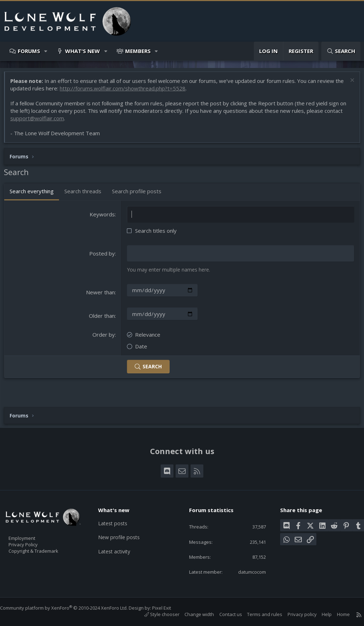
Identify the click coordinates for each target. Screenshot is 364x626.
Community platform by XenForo (71, 608)
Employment (31, 526)
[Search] (341, 51)
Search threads (86, 195)
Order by (105, 338)
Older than (103, 319)
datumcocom (247, 571)
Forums (29, 51)
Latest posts (117, 511)
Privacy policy (295, 614)
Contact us (224, 614)
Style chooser (155, 614)
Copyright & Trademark (44, 541)
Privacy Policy (32, 533)
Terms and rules (258, 614)
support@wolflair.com (41, 122)
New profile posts (124, 525)
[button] (46, 51)
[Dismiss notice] (348, 85)
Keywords (103, 218)
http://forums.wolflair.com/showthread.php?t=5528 (136, 92)
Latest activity (119, 539)
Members (138, 51)
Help (320, 614)
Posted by (103, 257)
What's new (82, 51)
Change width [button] (192, 614)
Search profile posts (140, 195)
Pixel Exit (169, 608)
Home (336, 614)
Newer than (101, 295)
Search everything (35, 195)
